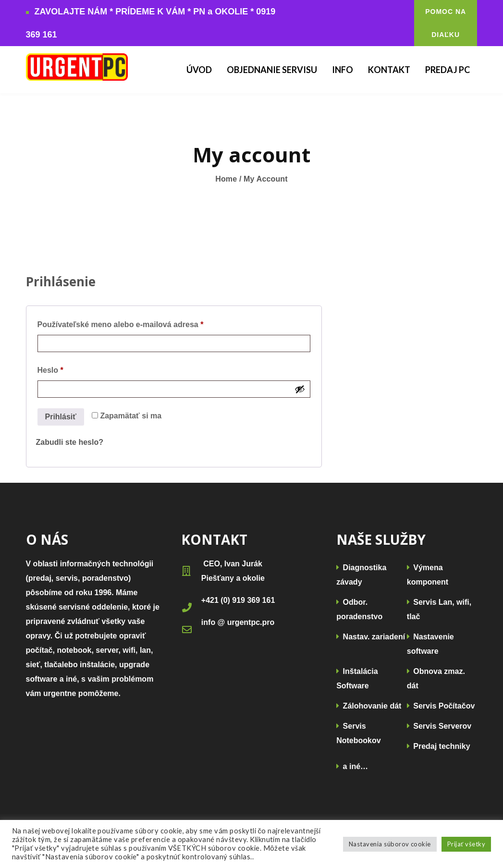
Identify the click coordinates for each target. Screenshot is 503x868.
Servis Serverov (439, 726)
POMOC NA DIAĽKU (446, 23)
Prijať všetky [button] (466, 844)
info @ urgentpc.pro (238, 622)
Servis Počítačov (441, 706)
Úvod (199, 70)
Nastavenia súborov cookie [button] (390, 844)
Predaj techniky (439, 746)
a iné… (352, 766)
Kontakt (389, 70)
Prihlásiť (61, 417)
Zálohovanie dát (369, 706)
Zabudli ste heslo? (70, 442)
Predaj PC (448, 70)
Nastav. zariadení (371, 637)
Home (226, 179)
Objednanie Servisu (272, 70)
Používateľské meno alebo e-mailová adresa (135, 323)
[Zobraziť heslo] (300, 389)
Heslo (65, 368)
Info (343, 70)
